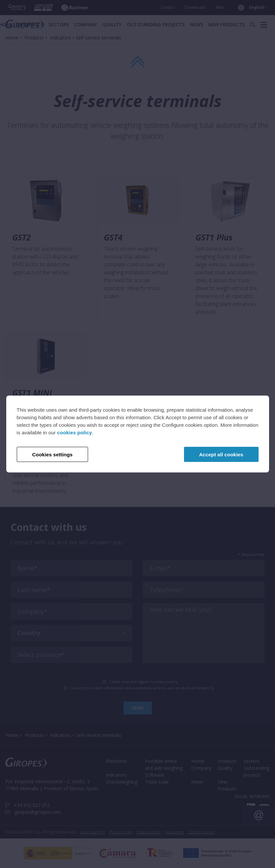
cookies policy (75, 433)
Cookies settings (52, 455)
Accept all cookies (221, 455)
